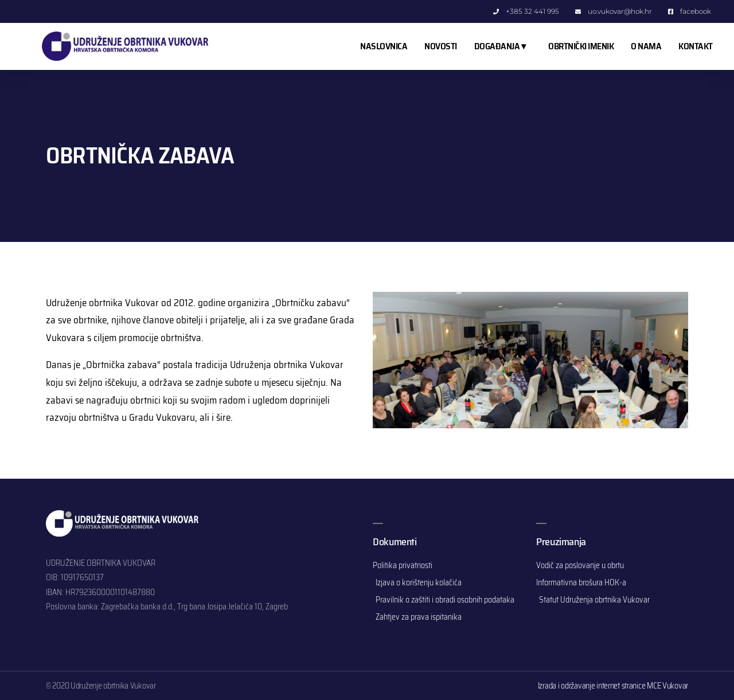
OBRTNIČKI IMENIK (581, 46)
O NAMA (646, 46)
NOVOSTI (441, 46)
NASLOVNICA (384, 46)
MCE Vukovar (667, 686)
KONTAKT (696, 46)
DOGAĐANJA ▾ (503, 46)
